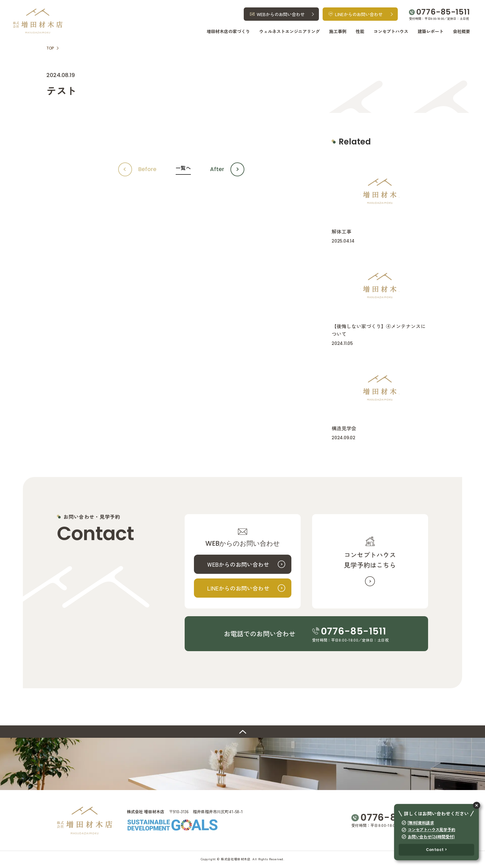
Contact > (437, 850)
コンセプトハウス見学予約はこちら (370, 560)
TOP (50, 48)
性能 (360, 31)
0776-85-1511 (443, 12)
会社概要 (461, 31)
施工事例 (338, 31)
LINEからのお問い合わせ (238, 588)
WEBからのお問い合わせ (238, 564)
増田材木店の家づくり (228, 31)
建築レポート (431, 31)
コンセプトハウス (391, 31)
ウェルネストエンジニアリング (290, 31)
